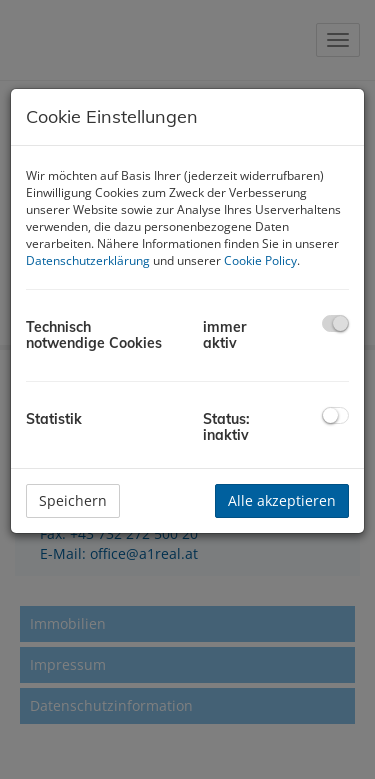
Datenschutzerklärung (88, 260)
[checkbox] (335, 323)
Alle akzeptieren (282, 500)
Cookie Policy (260, 260)
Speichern (73, 500)
